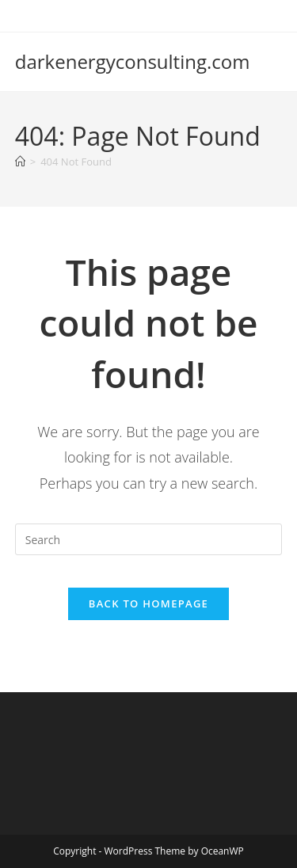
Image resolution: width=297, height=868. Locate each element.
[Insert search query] (149, 539)
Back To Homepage (148, 603)
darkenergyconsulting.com (133, 61)
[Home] (20, 162)
